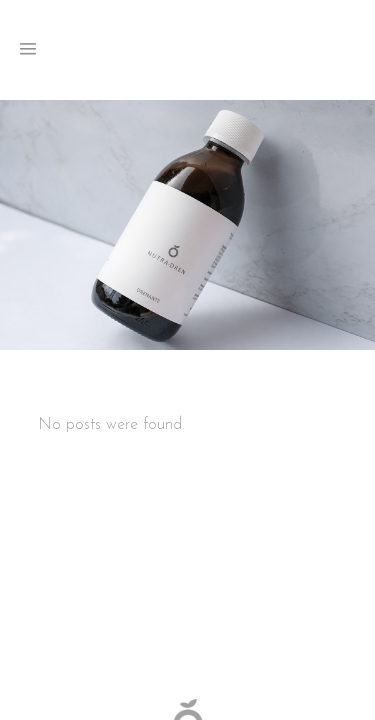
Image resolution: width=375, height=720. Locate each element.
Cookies (287, 563)
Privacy (241, 563)
